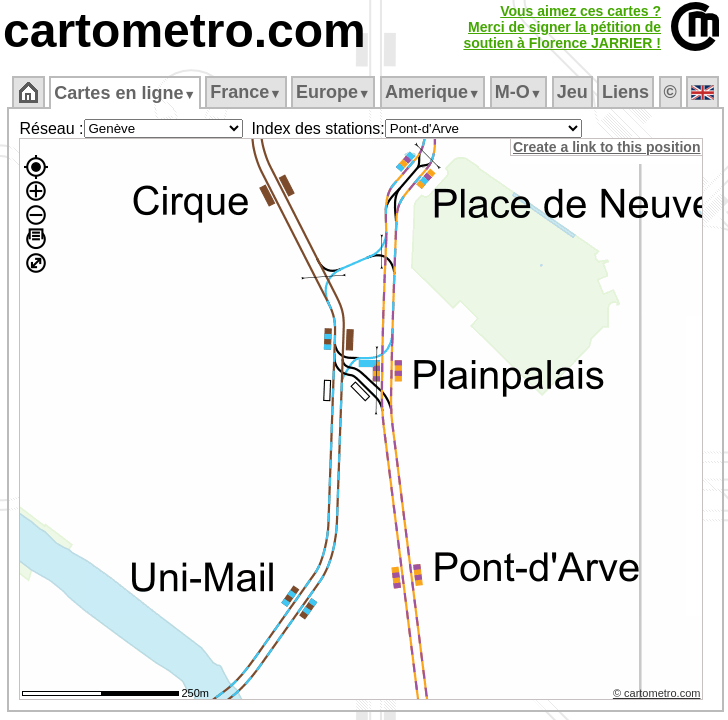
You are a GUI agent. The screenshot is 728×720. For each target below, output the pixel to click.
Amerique (432, 92)
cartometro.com (184, 30)
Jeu (572, 92)
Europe (333, 92)
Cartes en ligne (124, 93)
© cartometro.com (657, 693)
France (245, 92)
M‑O (518, 92)
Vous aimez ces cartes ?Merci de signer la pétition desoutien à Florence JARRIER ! (562, 27)
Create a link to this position (606, 147)
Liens (625, 92)
